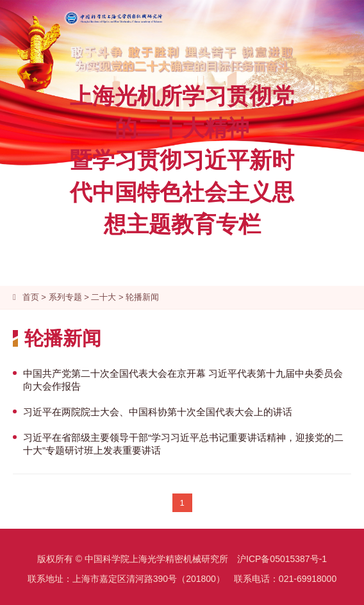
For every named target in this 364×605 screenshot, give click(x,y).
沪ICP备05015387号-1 (282, 559)
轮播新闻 (142, 297)
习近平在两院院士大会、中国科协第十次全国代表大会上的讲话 (158, 412)
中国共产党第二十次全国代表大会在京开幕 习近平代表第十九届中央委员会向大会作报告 (183, 380)
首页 (31, 297)
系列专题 (65, 297)
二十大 (103, 297)
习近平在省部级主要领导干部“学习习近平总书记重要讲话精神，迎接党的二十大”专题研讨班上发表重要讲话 (183, 444)
